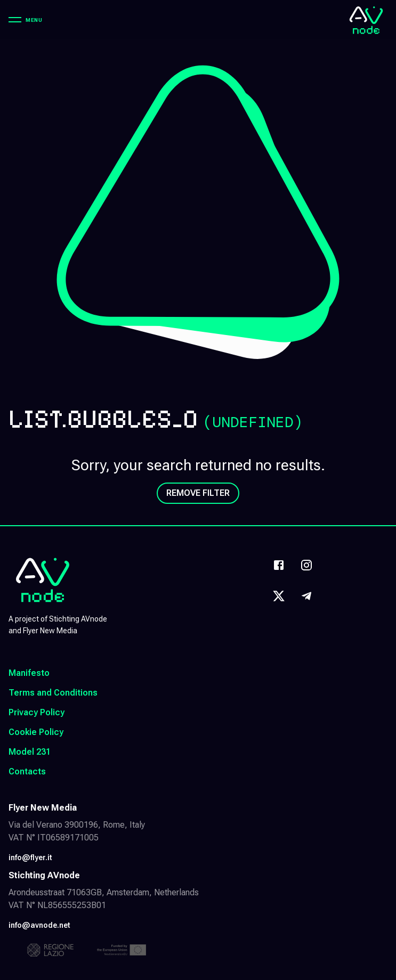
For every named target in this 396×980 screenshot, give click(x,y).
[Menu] (25, 20)
